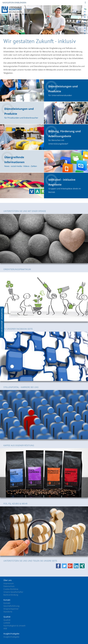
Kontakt (7, 603)
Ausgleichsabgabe (11, 637)
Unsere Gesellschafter (13, 592)
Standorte (8, 612)
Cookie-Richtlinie (11, 589)
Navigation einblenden (14, 3)
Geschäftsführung (11, 606)
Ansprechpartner (11, 609)
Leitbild (7, 623)
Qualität (7, 620)
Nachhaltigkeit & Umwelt (14, 626)
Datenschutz (9, 586)
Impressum (9, 583)
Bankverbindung (11, 595)
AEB (5, 628)
